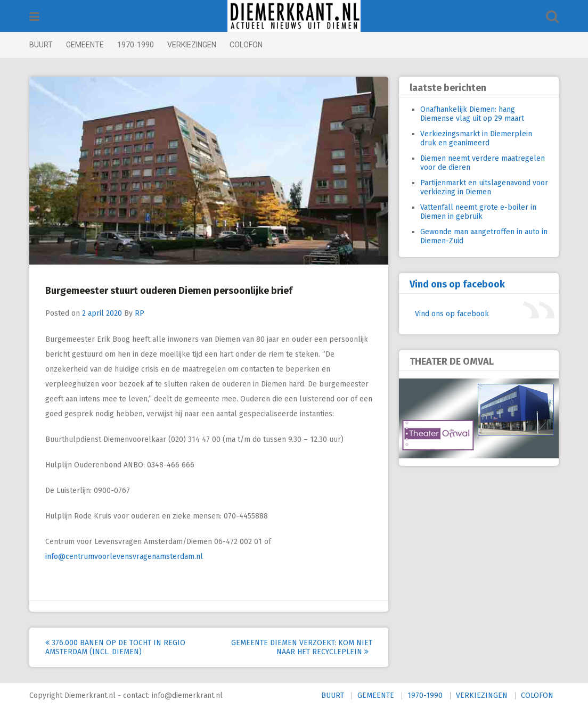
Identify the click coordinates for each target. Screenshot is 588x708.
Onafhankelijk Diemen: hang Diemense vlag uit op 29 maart (472, 114)
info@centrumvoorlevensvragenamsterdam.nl (124, 557)
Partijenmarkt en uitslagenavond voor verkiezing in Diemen (484, 187)
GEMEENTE (85, 45)
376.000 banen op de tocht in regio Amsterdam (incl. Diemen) (115, 647)
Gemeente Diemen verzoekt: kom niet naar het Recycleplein (302, 647)
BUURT (41, 45)
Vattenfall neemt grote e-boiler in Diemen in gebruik (478, 212)
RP (140, 313)
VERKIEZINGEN (192, 45)
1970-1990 (136, 45)
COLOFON (246, 45)
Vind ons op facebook (457, 284)
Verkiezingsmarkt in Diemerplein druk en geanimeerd (476, 138)
